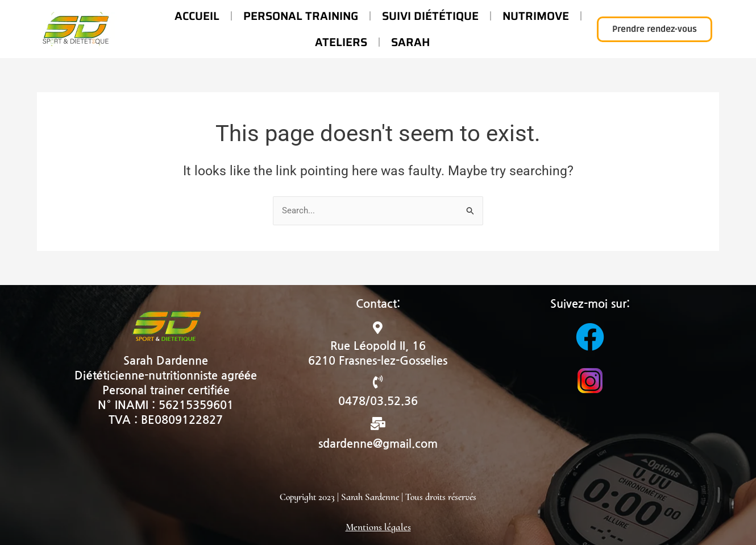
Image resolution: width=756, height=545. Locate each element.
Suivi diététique (430, 16)
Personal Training (301, 16)
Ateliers (341, 42)
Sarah (410, 42)
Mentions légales (378, 527)
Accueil (197, 16)
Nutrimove (536, 16)
